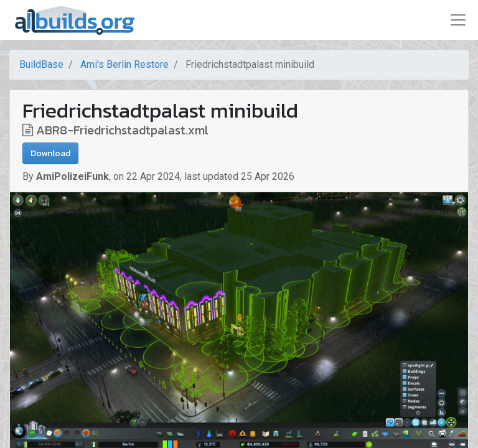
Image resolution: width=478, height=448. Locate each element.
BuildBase (41, 64)
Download (50, 153)
